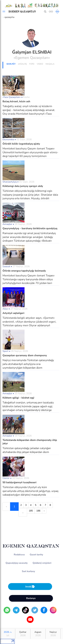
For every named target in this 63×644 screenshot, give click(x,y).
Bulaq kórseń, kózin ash (16, 101)
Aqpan (38, 634)
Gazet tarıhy (36, 555)
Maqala (50, 64)
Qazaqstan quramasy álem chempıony (25, 355)
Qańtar (23, 634)
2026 (8, 634)
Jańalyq (22, 64)
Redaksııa (19, 555)
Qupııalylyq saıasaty (17, 563)
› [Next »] (44, 511)
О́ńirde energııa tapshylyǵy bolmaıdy (24, 271)
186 (38, 511)
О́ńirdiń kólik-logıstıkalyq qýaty (21, 144)
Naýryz (53, 634)
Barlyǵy (11, 64)
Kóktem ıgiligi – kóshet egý (18, 398)
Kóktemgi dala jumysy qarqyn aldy (23, 186)
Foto (32, 64)
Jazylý (30, 587)
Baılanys (31, 598)
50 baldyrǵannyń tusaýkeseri (19, 482)
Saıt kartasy (28, 571)
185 (31, 511)
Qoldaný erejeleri (42, 563)
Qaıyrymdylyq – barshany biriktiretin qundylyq (30, 228)
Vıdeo (40, 64)
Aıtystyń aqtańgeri (13, 313)
